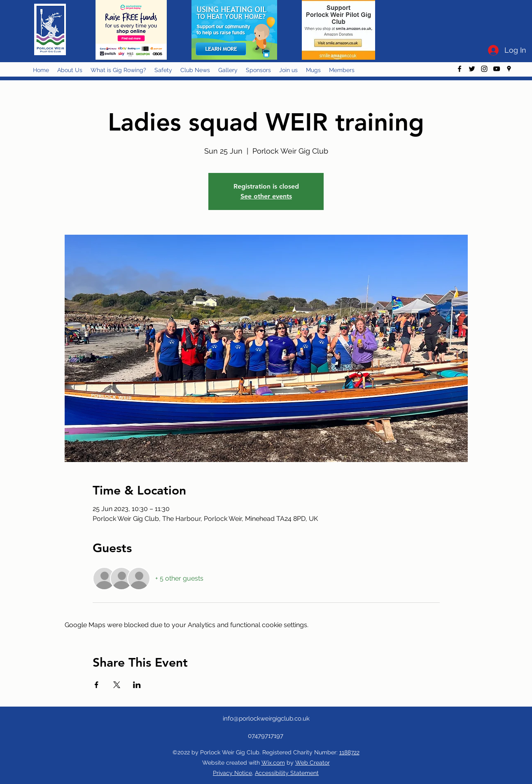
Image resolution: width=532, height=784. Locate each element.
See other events (266, 196)
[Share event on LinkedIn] (137, 685)
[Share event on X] (117, 685)
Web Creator (313, 763)
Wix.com (273, 763)
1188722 (349, 752)
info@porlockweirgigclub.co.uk (266, 719)
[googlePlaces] (509, 69)
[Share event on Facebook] (97, 685)
